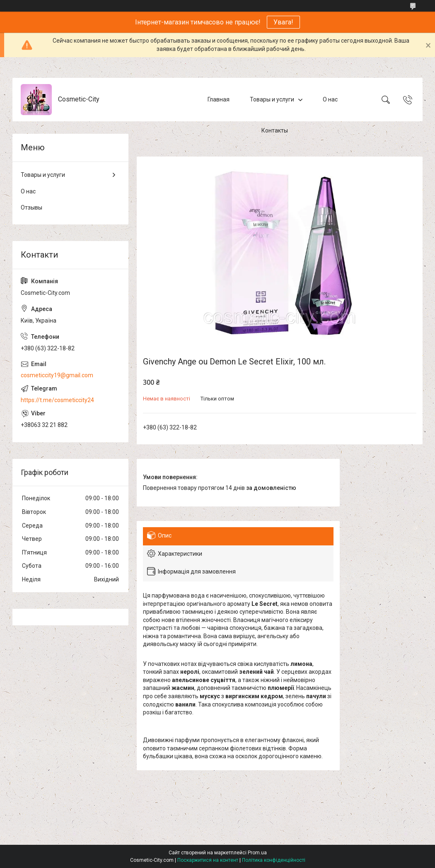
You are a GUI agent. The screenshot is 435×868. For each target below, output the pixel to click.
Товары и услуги (272, 99)
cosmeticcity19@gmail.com (57, 375)
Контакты (275, 130)
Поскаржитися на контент (208, 860)
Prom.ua (257, 853)
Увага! (283, 22)
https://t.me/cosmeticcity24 (57, 400)
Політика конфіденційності (274, 860)
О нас (330, 99)
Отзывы (31, 207)
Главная (219, 99)
